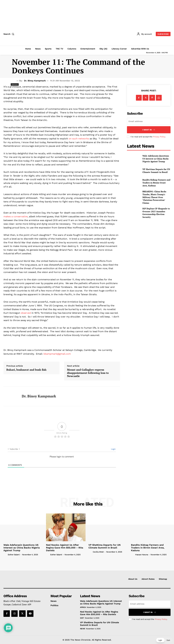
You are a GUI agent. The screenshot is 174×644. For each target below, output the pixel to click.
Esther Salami (14, 555)
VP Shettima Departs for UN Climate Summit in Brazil (156, 171)
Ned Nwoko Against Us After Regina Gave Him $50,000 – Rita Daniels (65, 548)
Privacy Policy (159, 137)
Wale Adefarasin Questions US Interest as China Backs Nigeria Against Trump (156, 159)
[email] (149, 121)
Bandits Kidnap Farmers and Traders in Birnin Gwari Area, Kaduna (156, 183)
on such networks (79, 139)
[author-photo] (5, 555)
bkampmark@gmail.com (57, 354)
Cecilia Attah (98, 552)
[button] (9, 34)
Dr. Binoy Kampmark (35, 81)
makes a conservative (16, 216)
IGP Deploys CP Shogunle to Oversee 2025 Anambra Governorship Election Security (156, 213)
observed (26, 313)
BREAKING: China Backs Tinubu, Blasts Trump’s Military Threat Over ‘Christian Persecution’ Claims (154, 197)
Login (113, 449)
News (83, 629)
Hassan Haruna (142, 555)
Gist (82, 618)
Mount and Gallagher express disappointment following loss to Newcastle (88, 373)
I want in (149, 130)
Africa (83, 607)
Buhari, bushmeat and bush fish (26, 370)
